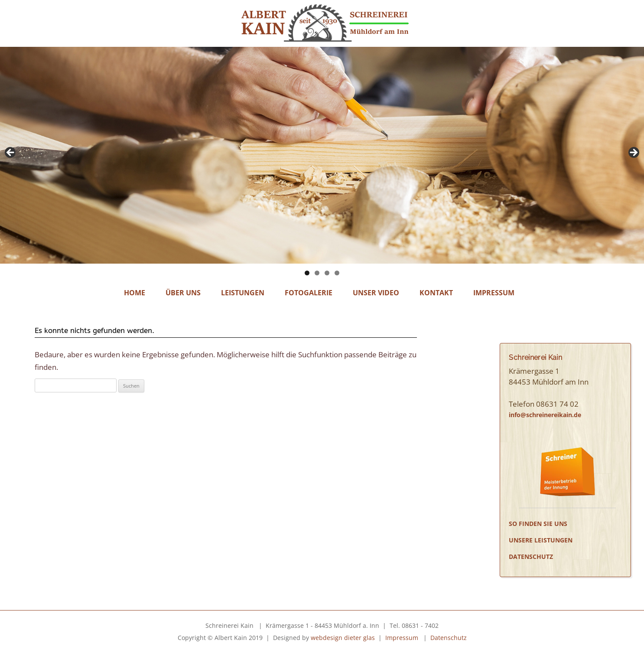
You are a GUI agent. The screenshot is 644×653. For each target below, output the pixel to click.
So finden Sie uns (538, 524)
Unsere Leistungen (541, 540)
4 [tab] (337, 273)
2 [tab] (317, 273)
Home (135, 293)
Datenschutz (531, 557)
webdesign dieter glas (343, 638)
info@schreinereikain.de (545, 415)
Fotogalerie (309, 293)
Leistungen (243, 293)
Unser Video (376, 293)
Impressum (494, 293)
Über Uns (183, 293)
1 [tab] (307, 273)
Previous (11, 153)
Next (633, 153)
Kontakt (436, 293)
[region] (322, 155)
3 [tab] (327, 273)
